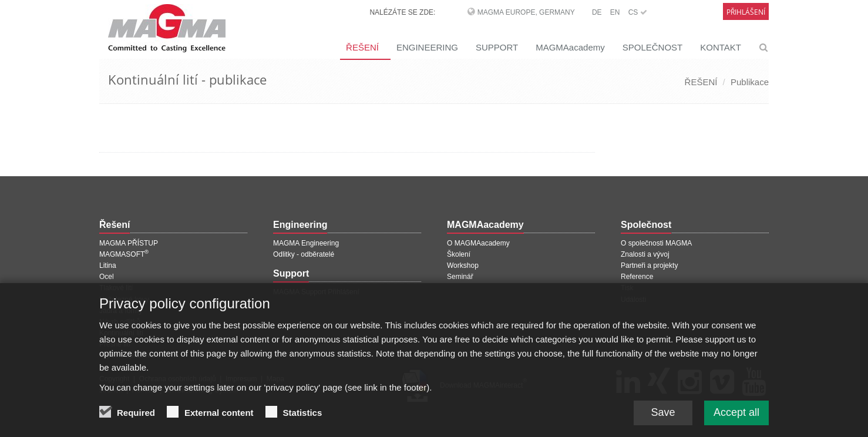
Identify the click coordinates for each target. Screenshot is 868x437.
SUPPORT (497, 47)
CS (638, 12)
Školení (459, 254)
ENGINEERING (427, 47)
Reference (637, 277)
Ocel (107, 277)
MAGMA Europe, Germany (526, 12)
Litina (108, 265)
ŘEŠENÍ (362, 47)
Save (663, 417)
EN (615, 12)
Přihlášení (746, 12)
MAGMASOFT (124, 254)
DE (597, 12)
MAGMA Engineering (306, 243)
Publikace (750, 82)
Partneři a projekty (649, 265)
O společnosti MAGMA (656, 243)
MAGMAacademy (570, 47)
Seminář (460, 277)
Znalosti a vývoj (645, 254)
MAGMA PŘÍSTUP (129, 243)
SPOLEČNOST (653, 47)
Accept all (736, 417)
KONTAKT (721, 47)
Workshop (463, 265)
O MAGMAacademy (478, 243)
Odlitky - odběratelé (304, 254)
